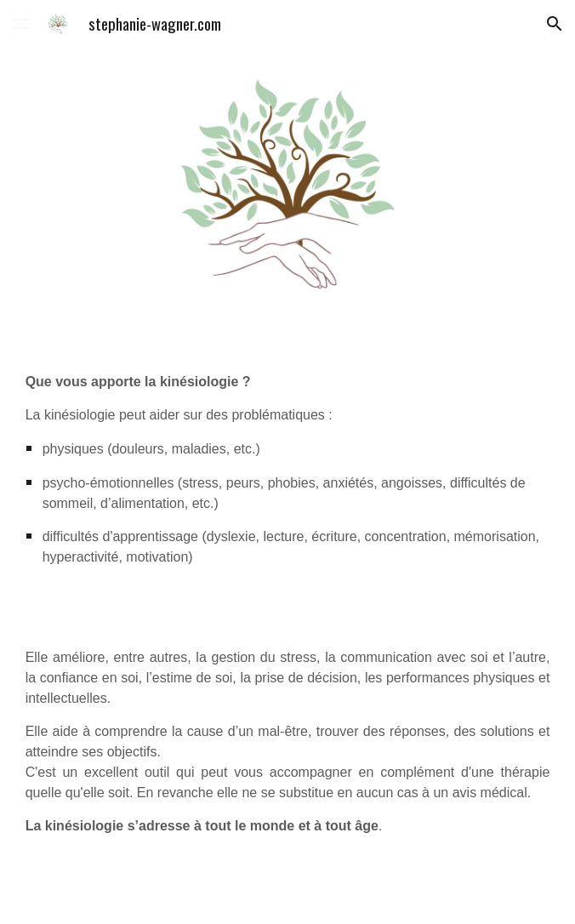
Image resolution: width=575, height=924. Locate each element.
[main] (288, 469)
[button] (20, 23)
